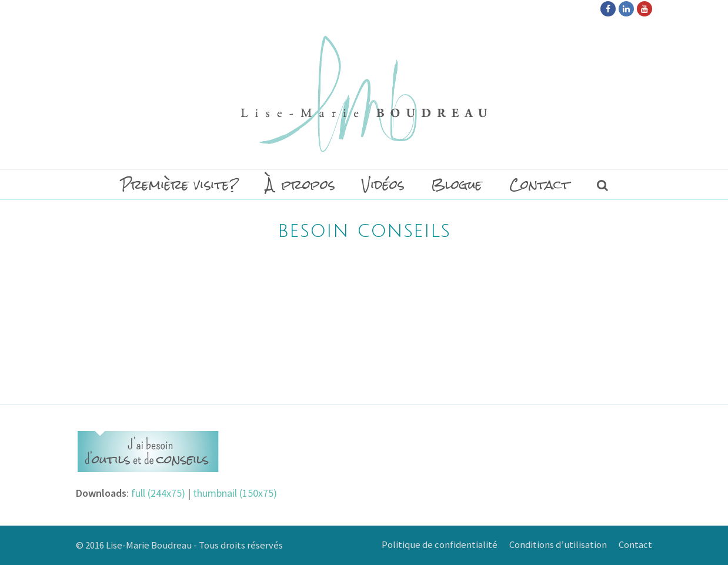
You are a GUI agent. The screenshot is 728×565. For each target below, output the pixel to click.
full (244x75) (158, 493)
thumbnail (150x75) (235, 493)
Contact (635, 545)
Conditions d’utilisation (558, 545)
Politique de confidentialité (440, 545)
